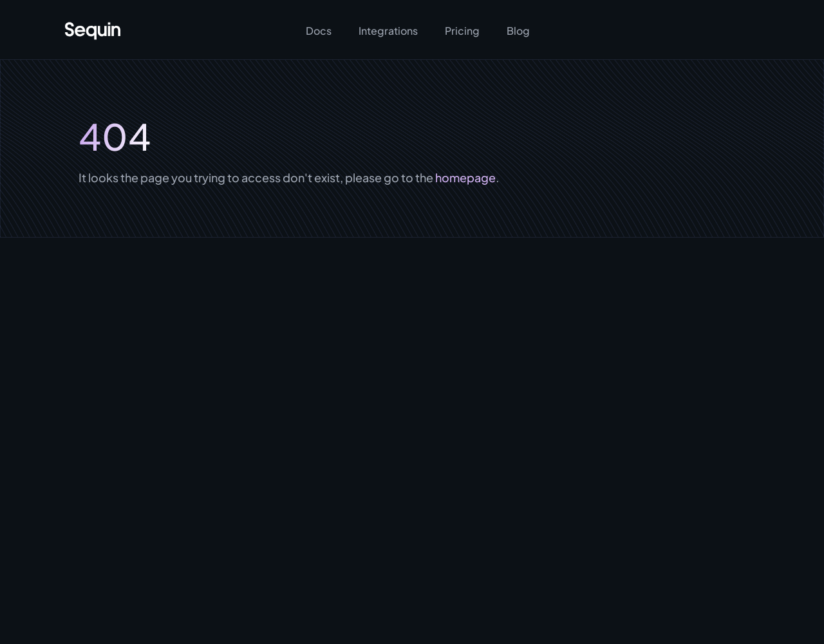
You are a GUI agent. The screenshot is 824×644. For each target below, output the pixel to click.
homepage (464, 177)
